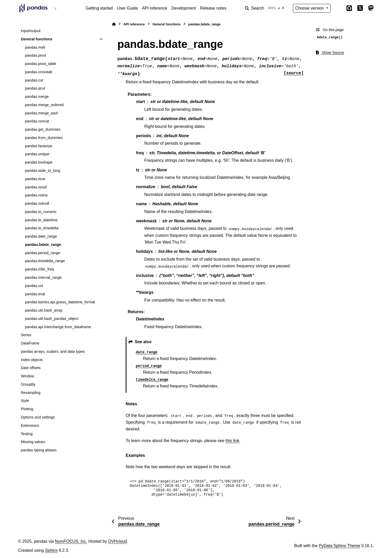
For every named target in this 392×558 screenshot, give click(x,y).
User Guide (127, 8)
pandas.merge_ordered (44, 105)
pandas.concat (37, 121)
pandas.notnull (37, 203)
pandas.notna (36, 195)
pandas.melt (35, 47)
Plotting (27, 409)
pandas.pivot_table (40, 64)
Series (26, 335)
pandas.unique (37, 154)
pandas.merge (37, 97)
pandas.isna (35, 179)
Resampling (31, 393)
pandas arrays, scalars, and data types (53, 351)
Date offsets (31, 368)
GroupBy (28, 384)
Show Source (330, 53)
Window (27, 376)
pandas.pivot (35, 55)
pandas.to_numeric (41, 212)
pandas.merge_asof (41, 113)
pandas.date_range (41, 236)
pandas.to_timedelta (42, 228)
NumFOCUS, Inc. (71, 541)
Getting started (99, 8)
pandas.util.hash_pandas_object (51, 319)
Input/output (31, 31)
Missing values (33, 442)
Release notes (213, 8)
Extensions (30, 425)
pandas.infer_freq (39, 269)
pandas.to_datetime (41, 220)
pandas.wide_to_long (42, 171)
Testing (27, 434)
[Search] (266, 8)
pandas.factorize (39, 146)
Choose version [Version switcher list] (310, 8)
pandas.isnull (36, 187)
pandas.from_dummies (44, 138)
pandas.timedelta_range (45, 261)
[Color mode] (338, 8)
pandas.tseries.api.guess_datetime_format (60, 302)
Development (184, 8)
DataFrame (30, 343)
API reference (155, 8)
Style (25, 401)
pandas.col (34, 286)
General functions (36, 39)
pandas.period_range (42, 253)
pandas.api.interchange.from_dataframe (58, 327)
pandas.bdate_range (43, 245)
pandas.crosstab (39, 72)
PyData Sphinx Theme (340, 546)
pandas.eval (35, 294)
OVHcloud (118, 541)
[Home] (114, 24)
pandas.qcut (35, 88)
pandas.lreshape (39, 162)
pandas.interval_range (43, 277)
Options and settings (38, 417)
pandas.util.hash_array (44, 310)
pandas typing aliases (39, 450)
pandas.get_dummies (43, 129)
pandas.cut (34, 80)
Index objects (32, 360)
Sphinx (51, 550)
